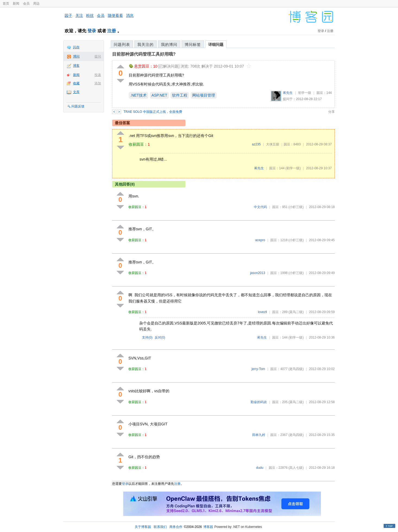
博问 (76, 56)
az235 (256, 144)
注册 (112, 31)
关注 (79, 15)
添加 (98, 83)
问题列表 (122, 44)
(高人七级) (296, 468)
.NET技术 (138, 95)
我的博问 (169, 44)
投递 (98, 75)
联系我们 (160, 527)
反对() (160, 337)
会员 (26, 4)
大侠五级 (273, 144)
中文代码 (260, 207)
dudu (260, 468)
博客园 (208, 527)
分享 (331, 112)
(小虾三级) (296, 207)
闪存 (76, 47)
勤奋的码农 (259, 402)
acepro (260, 240)
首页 (6, 4)
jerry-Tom (258, 369)
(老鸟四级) (296, 369)
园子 (68, 15)
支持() (147, 337)
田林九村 (259, 435)
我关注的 (146, 44)
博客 (76, 66)
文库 (76, 92)
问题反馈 (78, 106)
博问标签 (193, 44)
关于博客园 (143, 527)
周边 (36, 4)
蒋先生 (288, 93)
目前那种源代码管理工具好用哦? (144, 54)
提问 (98, 56)
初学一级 (305, 93)
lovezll (262, 312)
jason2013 (258, 273)
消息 (130, 15)
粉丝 (90, 15)
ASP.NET (159, 95)
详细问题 (216, 44)
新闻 (16, 4)
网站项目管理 (204, 95)
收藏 (76, 83)
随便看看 (115, 15)
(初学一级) (293, 168)
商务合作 (176, 527)
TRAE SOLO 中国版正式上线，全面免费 (153, 112)
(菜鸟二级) (296, 312)
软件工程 (180, 95)
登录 (92, 31)
